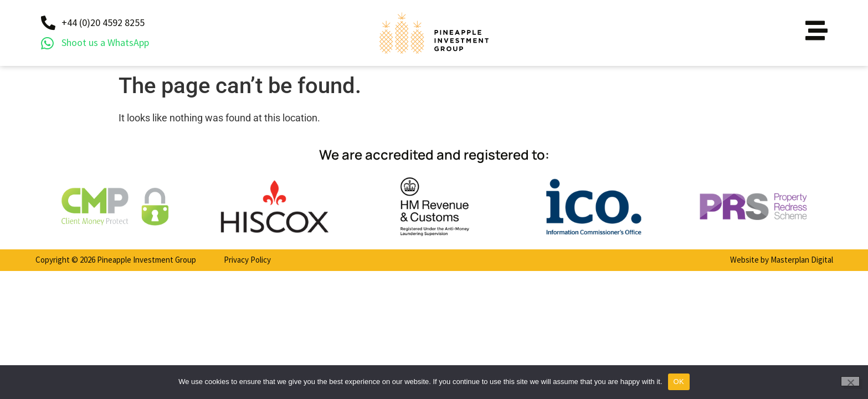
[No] (850, 381)
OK (679, 382)
